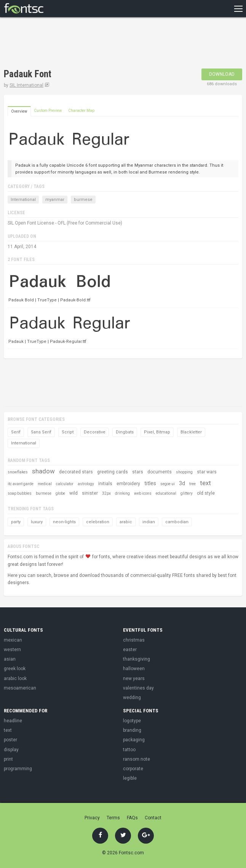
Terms (113, 818)
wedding (132, 698)
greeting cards (113, 472)
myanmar (55, 200)
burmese (83, 200)
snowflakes (18, 472)
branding (132, 730)
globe (60, 493)
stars (138, 472)
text (205, 483)
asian (10, 659)
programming (18, 769)
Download (222, 74)
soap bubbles (20, 493)
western (12, 650)
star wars (207, 472)
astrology (86, 484)
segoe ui (168, 484)
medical (45, 484)
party (16, 522)
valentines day (138, 688)
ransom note (137, 759)
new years (134, 678)
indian (149, 522)
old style (206, 493)
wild (73, 493)
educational (166, 493)
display (11, 750)
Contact (153, 818)
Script (68, 432)
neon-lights (64, 522)
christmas (134, 640)
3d (182, 483)
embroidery (128, 484)
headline (13, 721)
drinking (122, 493)
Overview (19, 111)
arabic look (15, 678)
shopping (184, 472)
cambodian (177, 522)
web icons (143, 493)
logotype (132, 721)
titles (150, 483)
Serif (16, 432)
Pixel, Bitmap (157, 432)
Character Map (81, 111)
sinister (90, 493)
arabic (126, 522)
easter (130, 650)
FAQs (132, 818)
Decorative (95, 432)
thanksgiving (137, 659)
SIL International (26, 85)
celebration (98, 522)
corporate (133, 769)
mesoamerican (20, 688)
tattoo (129, 750)
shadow (43, 471)
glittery (187, 493)
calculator (65, 484)
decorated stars (76, 472)
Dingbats (125, 432)
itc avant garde (21, 484)
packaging (134, 740)
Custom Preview (48, 111)
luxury (37, 522)
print (8, 759)
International (23, 200)
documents (160, 472)
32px (106, 493)
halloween (134, 669)
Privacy (92, 818)
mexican (13, 640)
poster (10, 740)
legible (130, 778)
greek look (15, 669)
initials (105, 484)
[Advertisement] (93, 44)
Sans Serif (41, 432)
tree (192, 484)
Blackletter (191, 432)
